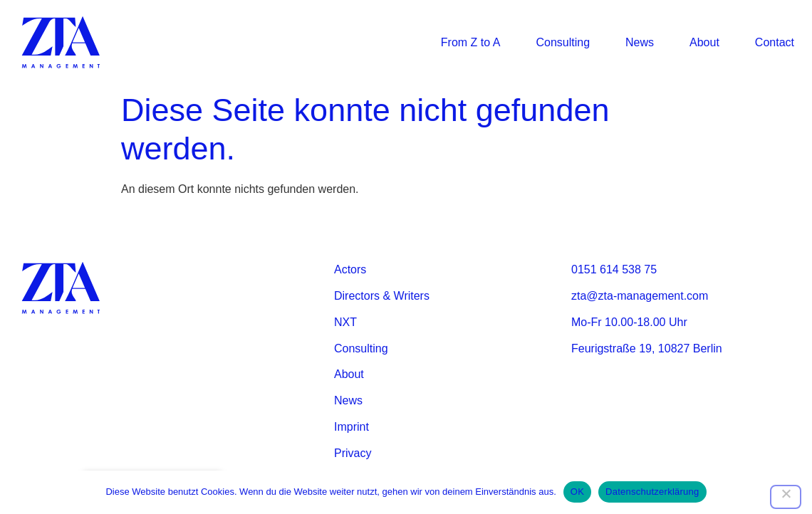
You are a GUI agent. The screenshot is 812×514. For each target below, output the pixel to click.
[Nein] (786, 497)
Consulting (563, 42)
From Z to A (471, 42)
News (640, 42)
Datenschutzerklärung (652, 492)
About (704, 42)
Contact (775, 42)
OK (577, 492)
